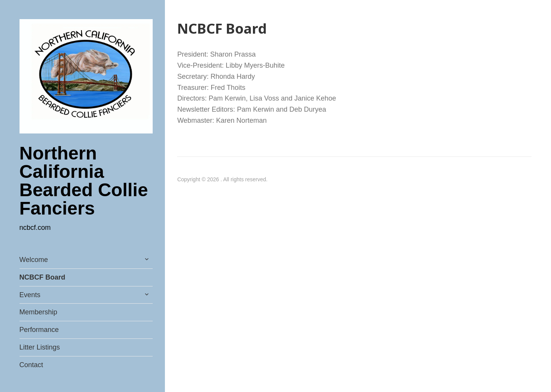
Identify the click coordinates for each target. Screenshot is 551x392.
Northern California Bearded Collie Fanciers (84, 181)
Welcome (34, 260)
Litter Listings (40, 347)
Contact (31, 365)
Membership (38, 312)
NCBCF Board (42, 277)
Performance (39, 330)
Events (30, 295)
